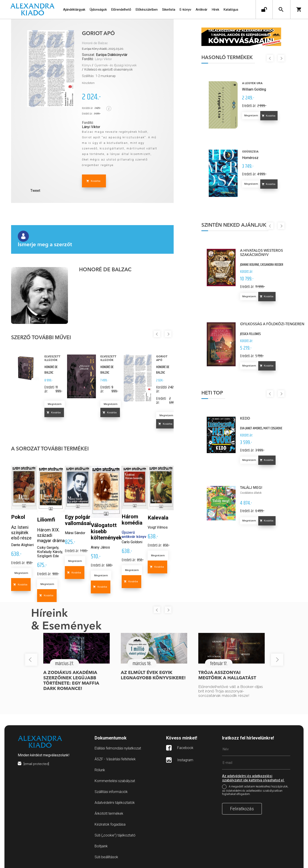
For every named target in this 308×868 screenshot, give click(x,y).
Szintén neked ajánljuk (239, 227)
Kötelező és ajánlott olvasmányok (108, 69)
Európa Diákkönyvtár (112, 55)
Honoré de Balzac (95, 43)
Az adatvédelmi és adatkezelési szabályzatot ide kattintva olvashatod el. (253, 778)
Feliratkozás (242, 809)
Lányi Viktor (103, 59)
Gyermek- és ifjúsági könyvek (115, 65)
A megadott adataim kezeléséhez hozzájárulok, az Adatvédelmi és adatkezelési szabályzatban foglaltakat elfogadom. (255, 790)
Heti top (217, 395)
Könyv (86, 65)
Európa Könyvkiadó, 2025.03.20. (103, 49)
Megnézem (55, 404)
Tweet (35, 191)
